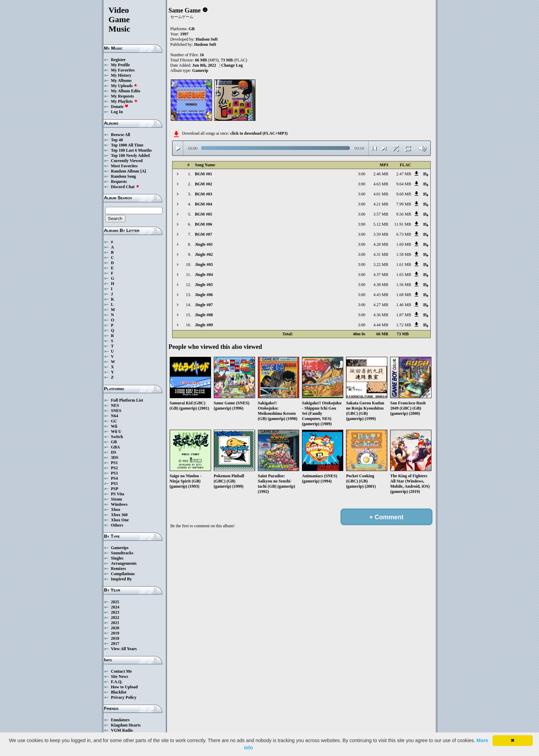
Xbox (116, 510)
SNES (116, 411)
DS (114, 452)
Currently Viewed (127, 161)
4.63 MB (381, 184)
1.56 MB (404, 285)
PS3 (115, 473)
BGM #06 (204, 224)
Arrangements (124, 563)
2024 (115, 607)
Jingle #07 (204, 305)
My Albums (121, 81)
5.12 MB (381, 224)
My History (121, 75)
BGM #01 (204, 174)
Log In (117, 112)
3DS (115, 457)
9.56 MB (404, 214)
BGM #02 (204, 184)
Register (119, 60)
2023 (115, 612)
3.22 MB (381, 264)
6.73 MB (404, 234)
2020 (115, 628)
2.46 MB (381, 174)
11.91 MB (403, 224)
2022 (115, 618)
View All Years (124, 649)
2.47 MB (404, 174)
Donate (120, 107)
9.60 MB (404, 194)
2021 (115, 623)
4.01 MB (381, 194)
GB (114, 442)
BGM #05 (204, 214)
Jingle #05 (204, 285)
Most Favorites (124, 166)
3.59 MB (381, 234)
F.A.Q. (117, 682)
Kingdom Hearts (126, 725)
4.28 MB (381, 244)
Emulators (120, 720)
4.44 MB (381, 325)
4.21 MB (381, 204)
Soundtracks (122, 553)
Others (117, 525)
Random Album (125, 171)
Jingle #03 (204, 264)
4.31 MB (381, 254)
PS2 (115, 468)
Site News (120, 677)
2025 (115, 602)
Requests (119, 182)
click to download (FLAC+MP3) (259, 133)
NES (115, 405)
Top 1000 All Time (127, 145)
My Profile (121, 65)
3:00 (361, 174)
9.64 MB (404, 184)
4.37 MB (381, 275)
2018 (115, 638)
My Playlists (124, 101)
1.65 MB (404, 275)
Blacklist (119, 692)
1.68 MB (404, 295)
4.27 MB (381, 305)
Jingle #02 (204, 254)
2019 (115, 633)
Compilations (123, 574)
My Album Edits (126, 91)
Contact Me (121, 671)
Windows (119, 504)
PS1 (115, 463)
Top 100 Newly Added (130, 156)
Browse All (121, 135)
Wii (114, 426)
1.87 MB (404, 315)
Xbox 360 (119, 515)
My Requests (123, 96)
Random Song (124, 176)
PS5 (115, 484)
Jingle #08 (204, 315)
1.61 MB (404, 264)
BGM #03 (204, 194)
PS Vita (118, 494)
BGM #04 (204, 204)
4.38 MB (381, 285)
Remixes (119, 569)
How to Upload (124, 687)
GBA (116, 447)
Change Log (232, 65)
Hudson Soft (207, 39)
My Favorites (123, 70)
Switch (117, 437)
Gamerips (120, 548)
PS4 (115, 478)
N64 (115, 416)
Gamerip (200, 70)
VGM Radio (122, 730)
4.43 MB (381, 295)
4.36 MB (381, 315)
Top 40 (117, 140)
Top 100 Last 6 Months (132, 150)
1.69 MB (404, 244)
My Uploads (124, 86)
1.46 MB (404, 305)
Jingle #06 (204, 295)
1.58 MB (404, 254)
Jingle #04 (204, 275)
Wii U (116, 431)
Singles (117, 558)
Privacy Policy (124, 697)
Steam (117, 499)
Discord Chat (125, 187)
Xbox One (120, 520)
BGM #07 (204, 234)
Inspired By (121, 579)
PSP (115, 489)
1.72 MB (404, 325)
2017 (115, 644)
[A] (143, 171)
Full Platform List (127, 400)
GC (114, 421)
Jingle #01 (204, 244)
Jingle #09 (204, 325)
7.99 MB (404, 204)
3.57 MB (381, 214)
